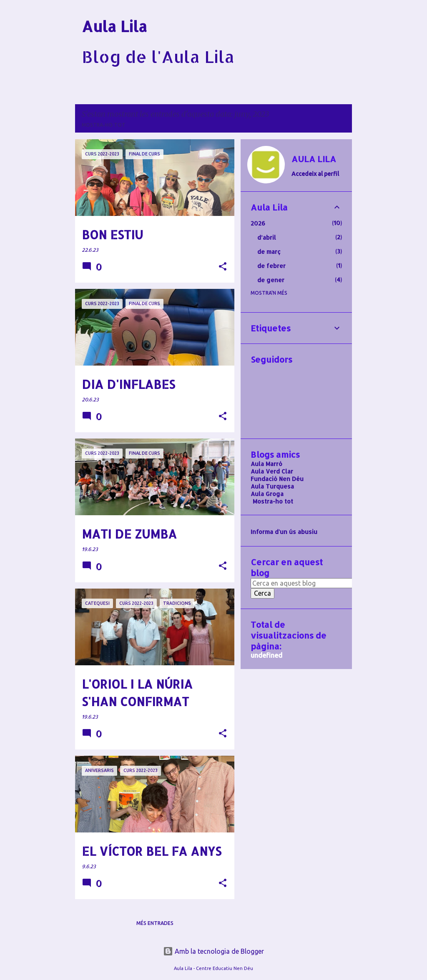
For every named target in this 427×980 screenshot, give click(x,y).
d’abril (267, 237)
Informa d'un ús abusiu (284, 532)
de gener (271, 280)
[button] (223, 267)
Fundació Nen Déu (277, 479)
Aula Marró (266, 464)
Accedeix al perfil (315, 174)
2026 (258, 223)
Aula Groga (267, 494)
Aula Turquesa (272, 486)
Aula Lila (114, 26)
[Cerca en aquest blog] (304, 583)
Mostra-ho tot (104, 125)
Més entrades (155, 923)
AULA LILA (314, 159)
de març (269, 252)
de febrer (271, 266)
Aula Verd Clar (272, 471)
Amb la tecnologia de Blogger (213, 951)
